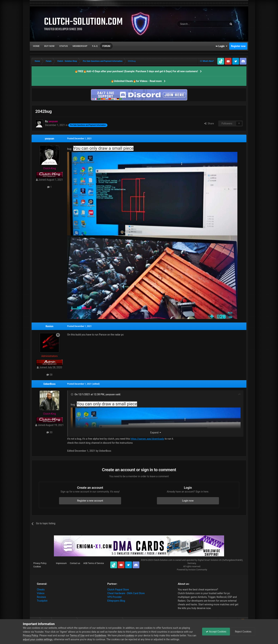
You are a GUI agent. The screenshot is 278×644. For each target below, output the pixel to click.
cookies (130, 635)
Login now (188, 501)
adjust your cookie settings (38, 639)
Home (36, 46)
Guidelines (100, 635)
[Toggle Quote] (72, 394)
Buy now (49, 46)
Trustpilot (42, 601)
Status (64, 46)
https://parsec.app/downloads (147, 439)
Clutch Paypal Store (118, 590)
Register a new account (90, 501)
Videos (41, 593)
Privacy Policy (40, 563)
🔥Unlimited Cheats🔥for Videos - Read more (136, 81)
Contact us (75, 563)
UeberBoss (50, 384)
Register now (238, 46)
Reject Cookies (243, 632)
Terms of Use (77, 635)
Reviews (41, 597)
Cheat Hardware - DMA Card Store (126, 593)
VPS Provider (114, 597)
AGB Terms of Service (94, 563)
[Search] (194, 24)
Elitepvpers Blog (116, 601)
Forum (106, 46)
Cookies (37, 567)
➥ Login (221, 46)
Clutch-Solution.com (163, 560)
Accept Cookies (216, 632)
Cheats (41, 590)
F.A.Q (95, 46)
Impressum (61, 563)
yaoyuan (49, 139)
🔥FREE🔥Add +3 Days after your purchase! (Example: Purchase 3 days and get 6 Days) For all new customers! (136, 71)
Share (209, 123)
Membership (80, 46)
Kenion (49, 326)
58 (49, 375)
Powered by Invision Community (192, 570)
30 (49, 432)
